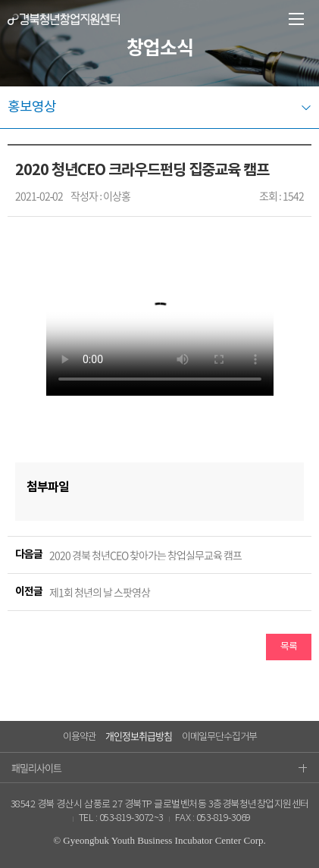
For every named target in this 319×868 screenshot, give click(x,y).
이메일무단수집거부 (219, 737)
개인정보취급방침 (139, 736)
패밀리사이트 (159, 768)
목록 (289, 647)
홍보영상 (32, 107)
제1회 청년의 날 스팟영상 (100, 592)
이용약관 (80, 737)
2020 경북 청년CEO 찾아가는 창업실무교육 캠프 (145, 555)
